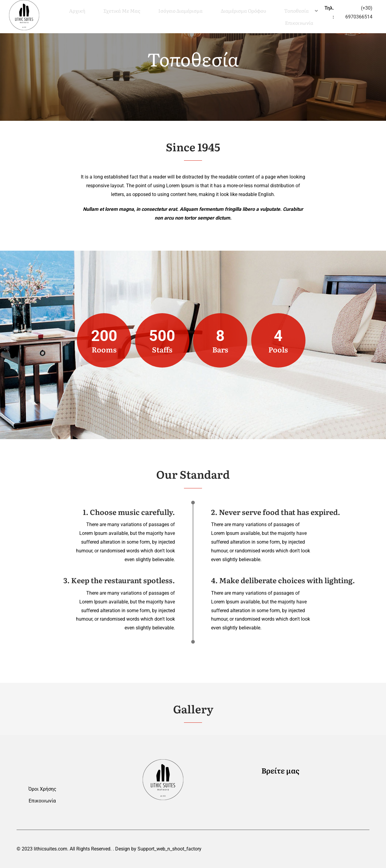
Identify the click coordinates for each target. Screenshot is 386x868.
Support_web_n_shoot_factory (169, 849)
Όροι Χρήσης (42, 789)
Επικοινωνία (42, 801)
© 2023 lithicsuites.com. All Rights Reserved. (64, 849)
